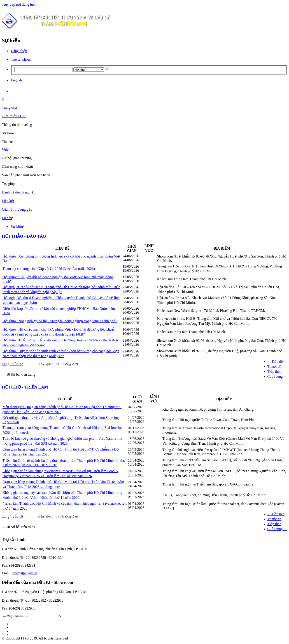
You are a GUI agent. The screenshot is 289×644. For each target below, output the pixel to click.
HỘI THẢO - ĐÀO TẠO (24, 236)
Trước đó (274, 367)
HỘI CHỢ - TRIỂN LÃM (25, 387)
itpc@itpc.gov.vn (25, 573)
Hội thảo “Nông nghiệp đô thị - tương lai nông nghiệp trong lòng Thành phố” (60, 321)
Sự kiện (17, 227)
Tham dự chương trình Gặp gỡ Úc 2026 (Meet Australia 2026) (49, 269)
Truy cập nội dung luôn (19, 4)
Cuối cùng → (277, 376)
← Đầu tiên (276, 362)
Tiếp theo (274, 371)
